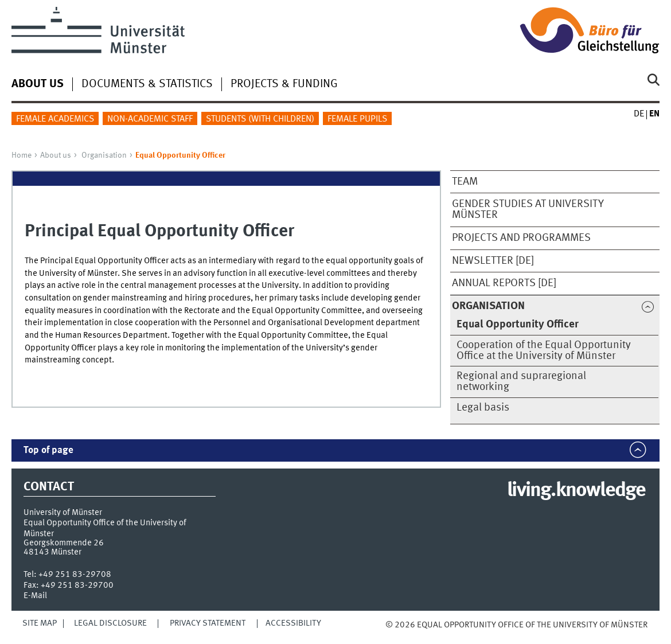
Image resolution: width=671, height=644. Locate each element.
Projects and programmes (521, 238)
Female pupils (357, 119)
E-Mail (35, 596)
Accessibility (293, 623)
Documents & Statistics (147, 84)
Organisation (104, 155)
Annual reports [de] (504, 283)
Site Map (40, 623)
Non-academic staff (150, 119)
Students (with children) (260, 119)
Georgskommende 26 (64, 543)
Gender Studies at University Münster (528, 210)
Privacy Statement (208, 623)
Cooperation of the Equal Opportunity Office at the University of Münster (544, 351)
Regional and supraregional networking (521, 382)
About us (56, 155)
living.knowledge (576, 491)
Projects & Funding (284, 84)
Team (465, 182)
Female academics (55, 119)
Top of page (48, 450)
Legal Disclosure (110, 623)
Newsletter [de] (493, 261)
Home (22, 155)
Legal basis (483, 408)
